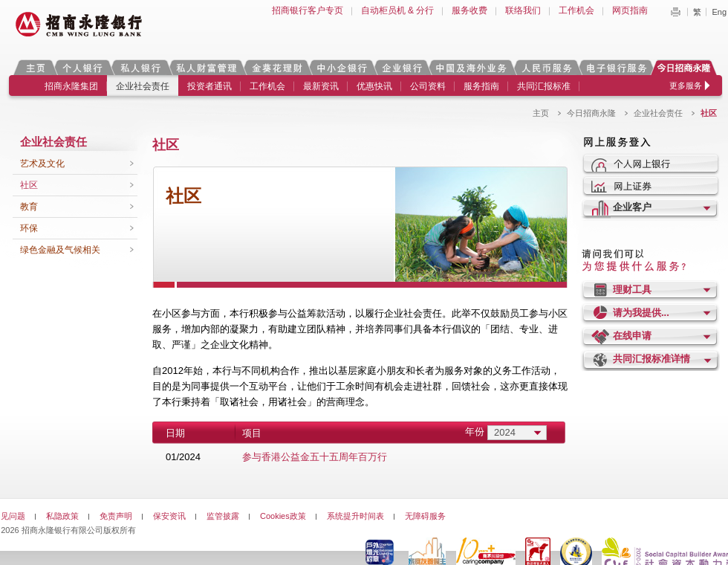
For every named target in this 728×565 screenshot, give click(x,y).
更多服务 (686, 85)
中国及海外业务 (471, 67)
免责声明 (116, 516)
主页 (35, 67)
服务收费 (469, 10)
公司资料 (428, 86)
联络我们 (523, 10)
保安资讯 (169, 516)
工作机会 (576, 10)
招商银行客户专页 (308, 10)
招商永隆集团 (71, 86)
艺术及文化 (42, 164)
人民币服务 (546, 67)
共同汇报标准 (544, 86)
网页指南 (630, 10)
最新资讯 (321, 86)
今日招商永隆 (686, 67)
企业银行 (402, 67)
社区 (29, 185)
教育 (29, 207)
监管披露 (223, 516)
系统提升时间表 (355, 516)
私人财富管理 (207, 67)
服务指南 (481, 86)
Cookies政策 (283, 516)
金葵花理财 (276, 67)
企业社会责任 (143, 86)
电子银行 (616, 67)
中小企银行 (342, 67)
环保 (29, 228)
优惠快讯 (374, 86)
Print (675, 12)
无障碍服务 (425, 516)
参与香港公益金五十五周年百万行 (315, 457)
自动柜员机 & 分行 (398, 10)
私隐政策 (62, 516)
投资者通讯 (209, 86)
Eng (719, 12)
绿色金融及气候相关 (60, 250)
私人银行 (140, 67)
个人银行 (83, 67)
